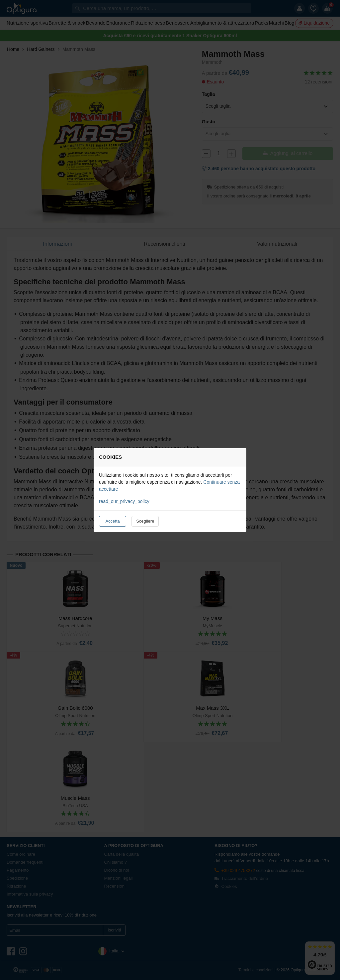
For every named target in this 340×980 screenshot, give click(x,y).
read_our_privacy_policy (124, 501)
